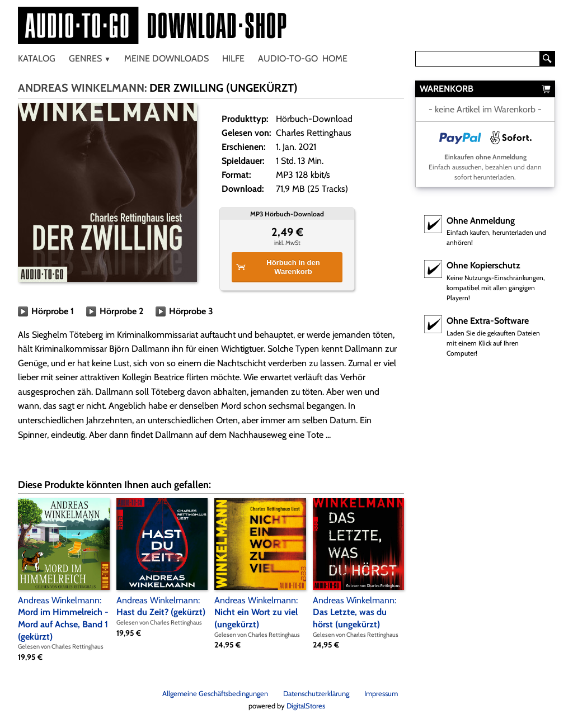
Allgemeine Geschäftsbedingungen (215, 693)
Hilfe (233, 58)
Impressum (381, 693)
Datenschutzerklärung (316, 693)
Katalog (37, 58)
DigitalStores (306, 706)
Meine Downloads (166, 58)
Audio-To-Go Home (303, 58)
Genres (90, 58)
